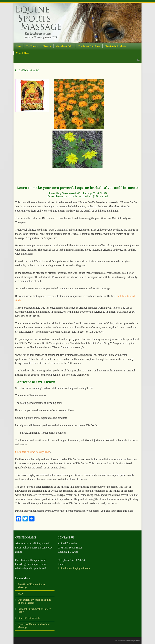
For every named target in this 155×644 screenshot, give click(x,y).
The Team (32, 46)
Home (19, 46)
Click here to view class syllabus (33, 452)
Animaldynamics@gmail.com (74, 568)
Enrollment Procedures (89, 46)
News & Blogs (22, 53)
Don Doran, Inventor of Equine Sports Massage (34, 601)
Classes (47, 46)
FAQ (20, 594)
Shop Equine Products (115, 46)
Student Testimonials (29, 618)
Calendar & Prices (65, 46)
